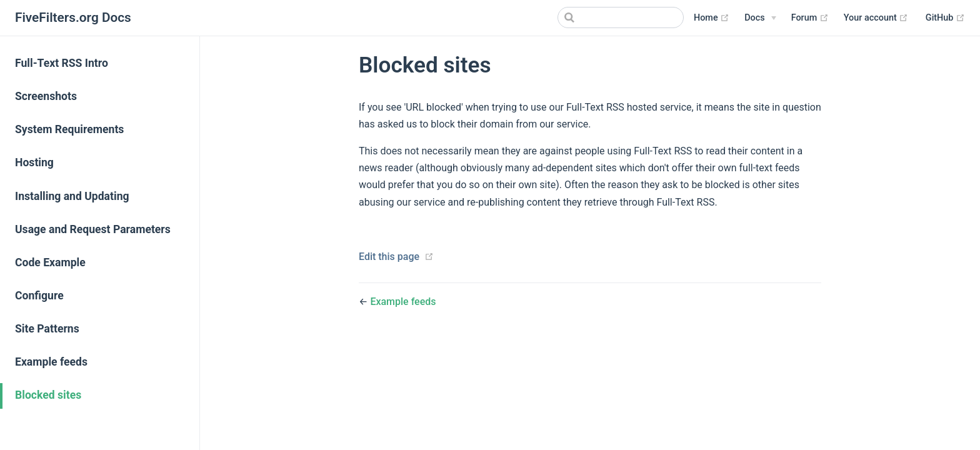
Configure (39, 296)
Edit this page (389, 257)
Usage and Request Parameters (93, 229)
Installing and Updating (72, 196)
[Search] (621, 17)
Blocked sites (48, 395)
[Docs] (760, 18)
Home (712, 18)
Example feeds (51, 362)
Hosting (34, 162)
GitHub (945, 18)
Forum (810, 18)
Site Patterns (47, 329)
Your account (876, 18)
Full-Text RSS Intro (62, 63)
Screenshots (46, 96)
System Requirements (69, 129)
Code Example (50, 262)
